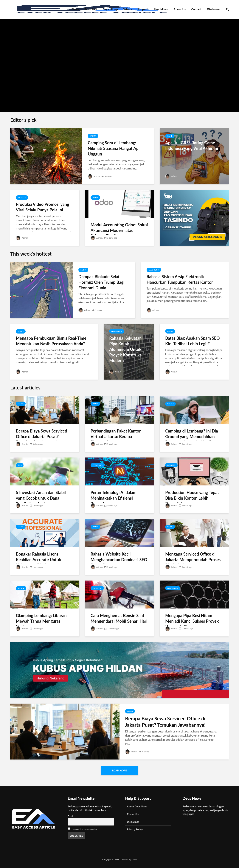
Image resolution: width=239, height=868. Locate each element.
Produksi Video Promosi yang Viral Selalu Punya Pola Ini (42, 207)
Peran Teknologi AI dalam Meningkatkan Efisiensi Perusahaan (114, 498)
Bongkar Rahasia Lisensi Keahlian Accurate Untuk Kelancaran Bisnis (38, 560)
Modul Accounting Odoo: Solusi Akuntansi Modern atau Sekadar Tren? (119, 230)
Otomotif (97, 588)
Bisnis (75, 9)
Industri (22, 198)
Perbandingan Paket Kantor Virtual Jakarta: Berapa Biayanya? (116, 437)
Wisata (128, 9)
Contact (196, 9)
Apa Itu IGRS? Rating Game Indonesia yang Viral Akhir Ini (192, 146)
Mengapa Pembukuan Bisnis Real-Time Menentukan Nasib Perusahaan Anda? (51, 341)
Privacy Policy (135, 829)
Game (170, 136)
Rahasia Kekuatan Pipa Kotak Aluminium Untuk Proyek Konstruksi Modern (126, 349)
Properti (143, 9)
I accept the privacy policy (84, 829)
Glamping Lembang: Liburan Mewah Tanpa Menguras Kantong (41, 621)
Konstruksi (117, 331)
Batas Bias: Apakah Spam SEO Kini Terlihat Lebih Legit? (193, 341)
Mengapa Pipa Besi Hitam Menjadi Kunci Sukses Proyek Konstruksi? (192, 621)
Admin (94, 176)
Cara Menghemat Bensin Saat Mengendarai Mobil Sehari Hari (119, 618)
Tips (20, 465)
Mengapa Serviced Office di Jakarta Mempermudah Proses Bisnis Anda (193, 560)
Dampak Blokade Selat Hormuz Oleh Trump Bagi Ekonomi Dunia (101, 282)
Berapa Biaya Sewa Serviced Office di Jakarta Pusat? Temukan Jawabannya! (41, 437)
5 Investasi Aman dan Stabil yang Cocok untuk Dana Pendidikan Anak (41, 498)
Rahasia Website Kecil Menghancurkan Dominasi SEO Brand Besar (119, 560)
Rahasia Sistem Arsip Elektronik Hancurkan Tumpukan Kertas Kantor (180, 279)
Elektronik (154, 270)
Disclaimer (214, 9)
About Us (180, 9)
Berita (83, 270)
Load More (119, 770)
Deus (134, 860)
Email (71, 816)
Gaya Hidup (110, 9)
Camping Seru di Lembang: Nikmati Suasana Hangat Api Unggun (114, 148)
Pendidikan (161, 9)
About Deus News (137, 806)
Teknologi (91, 9)
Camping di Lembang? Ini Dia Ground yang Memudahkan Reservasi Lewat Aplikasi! (192, 437)
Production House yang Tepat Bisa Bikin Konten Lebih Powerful (192, 498)
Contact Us (133, 814)
